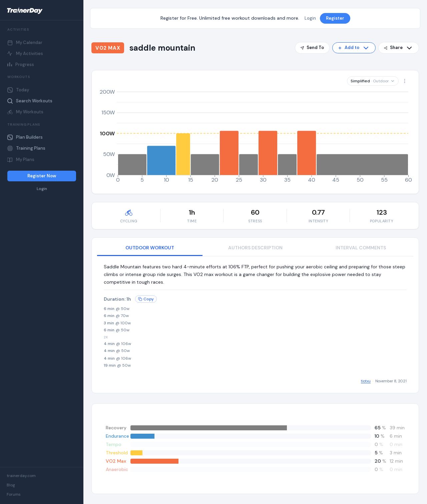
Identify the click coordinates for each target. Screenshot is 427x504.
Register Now (42, 176)
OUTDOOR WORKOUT (150, 248)
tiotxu (366, 381)
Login (42, 189)
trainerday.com (21, 476)
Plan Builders (25, 137)
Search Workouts (30, 101)
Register (335, 18)
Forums (14, 494)
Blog (11, 485)
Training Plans (26, 148)
